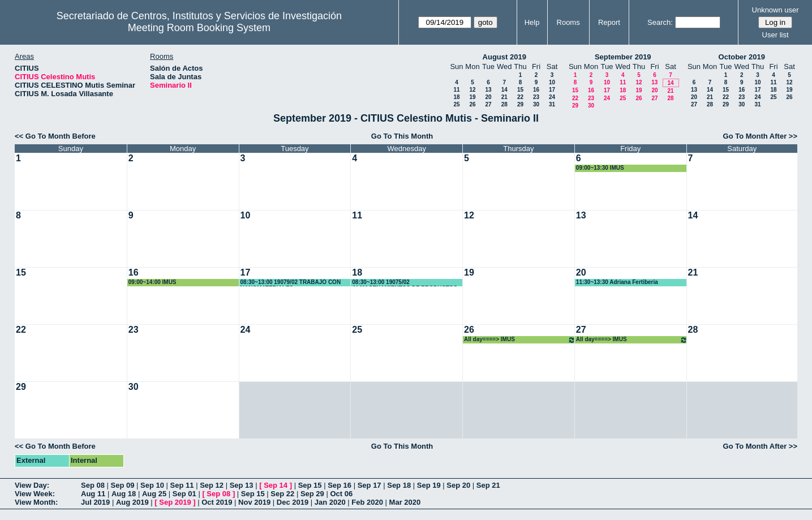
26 (472, 104)
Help (532, 22)
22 (520, 97)
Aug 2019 (132, 502)
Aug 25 (154, 494)
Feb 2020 (367, 502)
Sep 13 (242, 485)
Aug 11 (93, 494)
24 (552, 97)
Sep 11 (182, 485)
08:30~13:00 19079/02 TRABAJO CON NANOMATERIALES (291, 283)
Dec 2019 (293, 502)
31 (552, 104)
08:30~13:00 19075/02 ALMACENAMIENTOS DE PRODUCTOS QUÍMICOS (405, 283)
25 (456, 104)
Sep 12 (212, 485)
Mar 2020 (405, 502)
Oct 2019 (217, 502)
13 (488, 90)
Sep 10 (152, 485)
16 (536, 90)
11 (456, 90)
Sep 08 (93, 485)
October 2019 (742, 57)
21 (504, 97)
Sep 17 (370, 485)
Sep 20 (458, 485)
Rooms (568, 22)
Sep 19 (429, 485)
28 (504, 104)
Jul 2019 (95, 502)
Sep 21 (488, 485)
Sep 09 (123, 485)
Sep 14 (276, 485)
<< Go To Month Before (55, 136)
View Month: (36, 502)
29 (520, 104)
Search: (660, 22)
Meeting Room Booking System (199, 28)
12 (472, 90)
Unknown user (776, 10)
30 (536, 104)
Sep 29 (312, 494)
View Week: (35, 494)
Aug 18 (124, 494)
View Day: (32, 485)
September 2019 (623, 57)
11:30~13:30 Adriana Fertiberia (617, 282)
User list (776, 35)
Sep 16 (340, 485)
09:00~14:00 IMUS (152, 282)
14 (504, 90)
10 (552, 82)
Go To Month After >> (760, 136)
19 (472, 97)
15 (520, 90)
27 (488, 104)
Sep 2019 (175, 502)
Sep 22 (282, 494)
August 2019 (504, 57)
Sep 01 (184, 494)
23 (536, 97)
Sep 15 (310, 485)
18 (456, 97)
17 (552, 90)
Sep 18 (399, 485)
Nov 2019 (254, 502)
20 (488, 97)
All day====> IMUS (520, 340)
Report (609, 22)
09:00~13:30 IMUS (600, 168)
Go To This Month (402, 136)
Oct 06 (341, 494)
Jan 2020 (330, 502)
